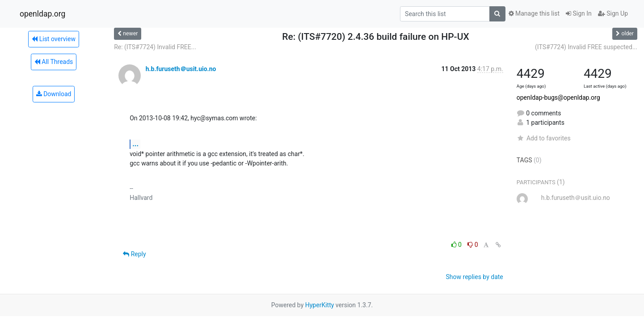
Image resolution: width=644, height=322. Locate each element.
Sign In (579, 13)
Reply (134, 254)
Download (54, 94)
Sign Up (613, 13)
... (135, 144)
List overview (54, 39)
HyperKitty (320, 305)
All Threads (54, 62)
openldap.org (42, 14)
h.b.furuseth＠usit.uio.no (181, 69)
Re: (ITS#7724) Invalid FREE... (155, 47)
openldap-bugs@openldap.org (558, 97)
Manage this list (534, 13)
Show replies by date (475, 277)
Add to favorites (544, 138)
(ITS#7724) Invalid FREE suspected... (586, 47)
